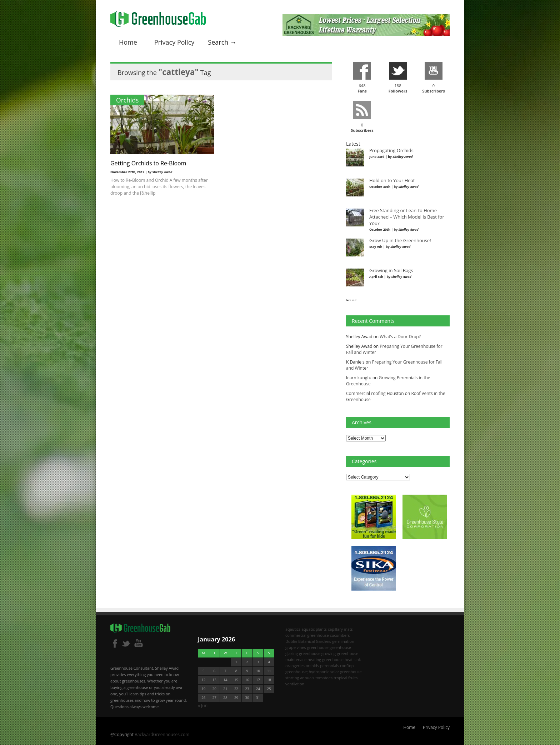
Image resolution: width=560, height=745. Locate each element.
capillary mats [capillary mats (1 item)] (340, 629)
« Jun (203, 706)
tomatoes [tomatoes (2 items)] (324, 678)
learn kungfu (359, 378)
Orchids (127, 100)
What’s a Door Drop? (400, 337)
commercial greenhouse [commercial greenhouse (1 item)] (307, 635)
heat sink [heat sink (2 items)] (353, 659)
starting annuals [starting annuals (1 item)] (300, 678)
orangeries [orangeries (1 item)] (295, 666)
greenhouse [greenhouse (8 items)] (318, 647)
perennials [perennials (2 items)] (329, 666)
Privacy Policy (174, 42)
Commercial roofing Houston (375, 393)
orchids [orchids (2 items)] (312, 666)
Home (128, 42)
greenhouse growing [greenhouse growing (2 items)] (317, 653)
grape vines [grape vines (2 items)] (296, 647)
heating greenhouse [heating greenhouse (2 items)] (326, 659)
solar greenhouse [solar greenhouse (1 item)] (346, 672)
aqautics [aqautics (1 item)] (293, 629)
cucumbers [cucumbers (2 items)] (340, 635)
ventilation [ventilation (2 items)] (295, 684)
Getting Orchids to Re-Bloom (148, 163)
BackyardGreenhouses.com (162, 734)
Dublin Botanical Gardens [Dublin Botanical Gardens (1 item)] (308, 641)
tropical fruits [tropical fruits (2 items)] (346, 678)
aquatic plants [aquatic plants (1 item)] (314, 629)
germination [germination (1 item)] (343, 641)
